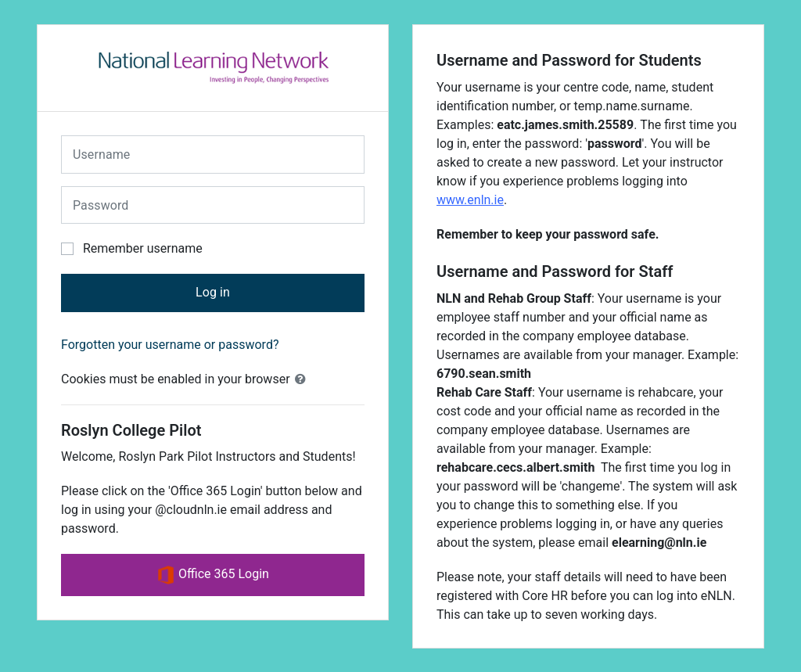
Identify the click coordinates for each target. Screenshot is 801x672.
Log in (213, 292)
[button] (304, 379)
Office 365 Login (213, 575)
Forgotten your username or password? (170, 345)
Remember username (143, 248)
